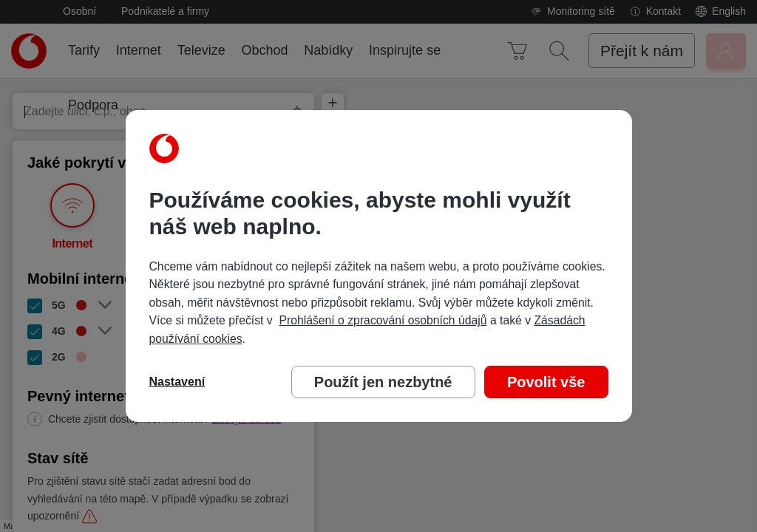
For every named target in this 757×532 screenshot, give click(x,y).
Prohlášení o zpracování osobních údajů (383, 320)
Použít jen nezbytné (383, 382)
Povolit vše (546, 382)
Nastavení (177, 382)
